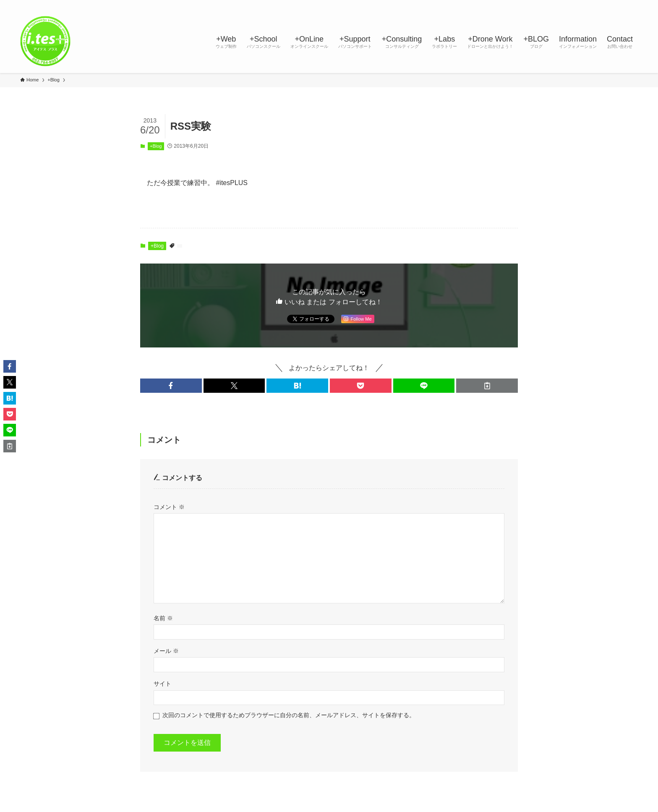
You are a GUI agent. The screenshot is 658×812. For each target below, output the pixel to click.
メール (166, 651)
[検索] (632, 5)
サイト (162, 684)
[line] (589, 5)
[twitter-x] (567, 5)
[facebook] (556, 5)
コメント (169, 507)
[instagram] (578, 5)
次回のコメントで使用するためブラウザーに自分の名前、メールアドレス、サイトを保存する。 (289, 715)
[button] (171, 386)
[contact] (621, 5)
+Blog (156, 146)
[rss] (611, 5)
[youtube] (600, 5)
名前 (163, 618)
